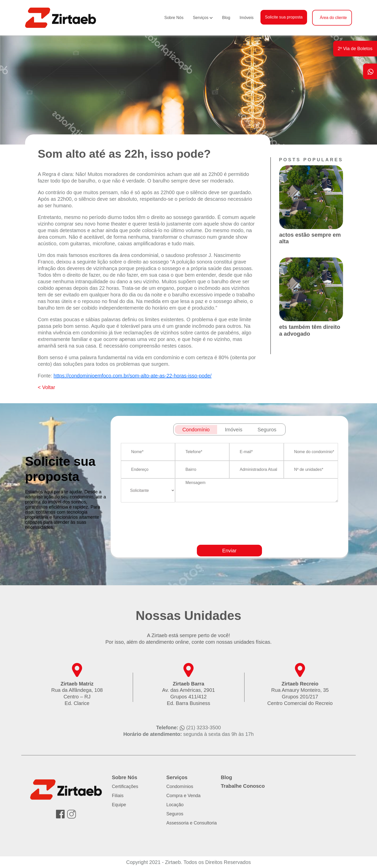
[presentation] (242, 538)
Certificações (125, 786)
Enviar (229, 551)
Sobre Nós (174, 18)
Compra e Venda (184, 796)
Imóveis (247, 18)
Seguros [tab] (267, 430)
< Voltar (46, 387)
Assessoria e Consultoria (192, 823)
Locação (175, 805)
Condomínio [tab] (196, 430)
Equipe (119, 805)
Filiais (118, 796)
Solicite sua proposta (284, 17)
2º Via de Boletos (355, 49)
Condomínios (180, 786)
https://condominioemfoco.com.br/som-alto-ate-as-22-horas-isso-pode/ (133, 376)
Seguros (175, 814)
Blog (226, 18)
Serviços (201, 18)
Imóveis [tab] (233, 430)
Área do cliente (333, 18)
